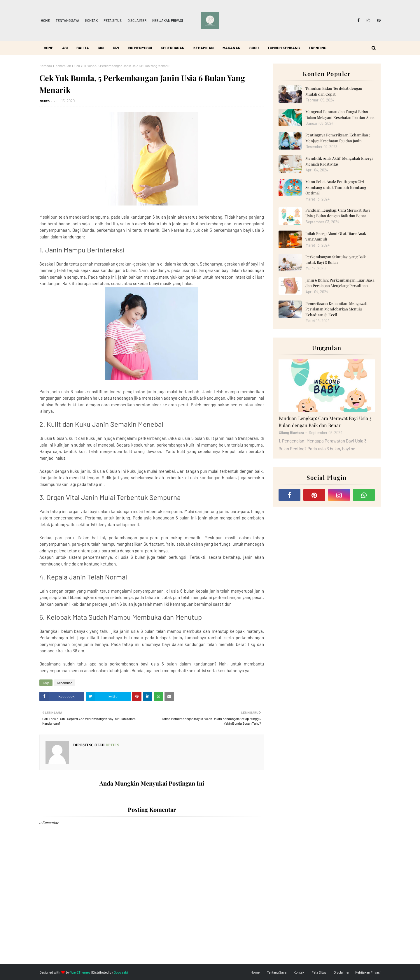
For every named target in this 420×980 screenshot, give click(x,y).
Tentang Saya (68, 20)
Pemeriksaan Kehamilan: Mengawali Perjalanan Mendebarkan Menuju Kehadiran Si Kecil (336, 309)
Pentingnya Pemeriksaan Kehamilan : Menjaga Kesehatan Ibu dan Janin (338, 138)
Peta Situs (113, 20)
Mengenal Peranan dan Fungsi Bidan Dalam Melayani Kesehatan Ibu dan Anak (340, 114)
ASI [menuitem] (65, 48)
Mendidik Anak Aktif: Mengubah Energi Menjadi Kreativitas (339, 161)
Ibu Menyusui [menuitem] (140, 48)
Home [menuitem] (49, 48)
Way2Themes (80, 972)
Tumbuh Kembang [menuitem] (284, 48)
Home (45, 20)
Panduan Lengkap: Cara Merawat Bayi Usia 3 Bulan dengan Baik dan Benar (338, 213)
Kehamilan (63, 66)
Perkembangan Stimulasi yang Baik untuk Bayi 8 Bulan (336, 260)
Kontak (91, 20)
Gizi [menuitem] (116, 48)
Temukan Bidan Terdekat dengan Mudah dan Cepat (334, 91)
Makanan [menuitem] (232, 48)
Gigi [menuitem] (101, 48)
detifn (45, 101)
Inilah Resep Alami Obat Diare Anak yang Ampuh (336, 236)
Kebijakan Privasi (168, 20)
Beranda (46, 66)
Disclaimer (137, 20)
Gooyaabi (121, 972)
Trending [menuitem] (317, 48)
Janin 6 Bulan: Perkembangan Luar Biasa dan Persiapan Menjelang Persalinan (340, 283)
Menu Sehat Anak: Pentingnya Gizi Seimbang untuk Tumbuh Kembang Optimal (336, 187)
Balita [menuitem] (83, 48)
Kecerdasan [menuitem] (173, 48)
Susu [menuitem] (254, 48)
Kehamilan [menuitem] (204, 48)
